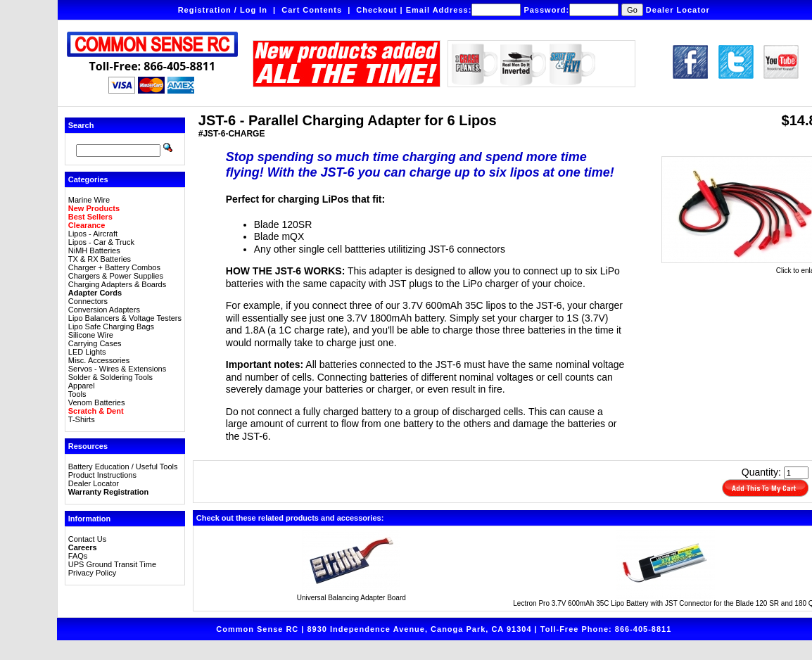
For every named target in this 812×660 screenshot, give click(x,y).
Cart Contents (312, 10)
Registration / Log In (223, 10)
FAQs (78, 556)
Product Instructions (102, 475)
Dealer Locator (678, 10)
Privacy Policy (92, 573)
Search (81, 125)
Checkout (376, 10)
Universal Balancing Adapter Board (351, 598)
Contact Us (87, 539)
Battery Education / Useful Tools (123, 467)
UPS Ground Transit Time (112, 564)
